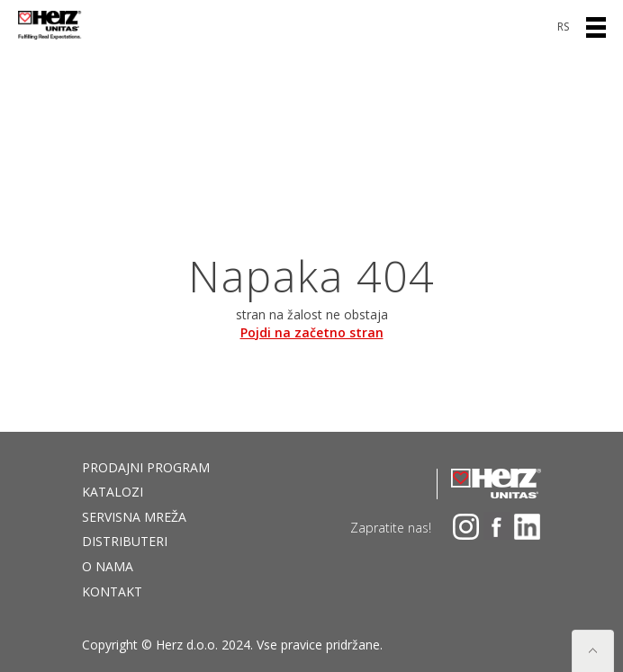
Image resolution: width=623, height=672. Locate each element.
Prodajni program (146, 467)
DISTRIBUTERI (125, 541)
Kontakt (112, 591)
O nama (108, 566)
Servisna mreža (134, 517)
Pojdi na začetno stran (312, 332)
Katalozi (113, 492)
